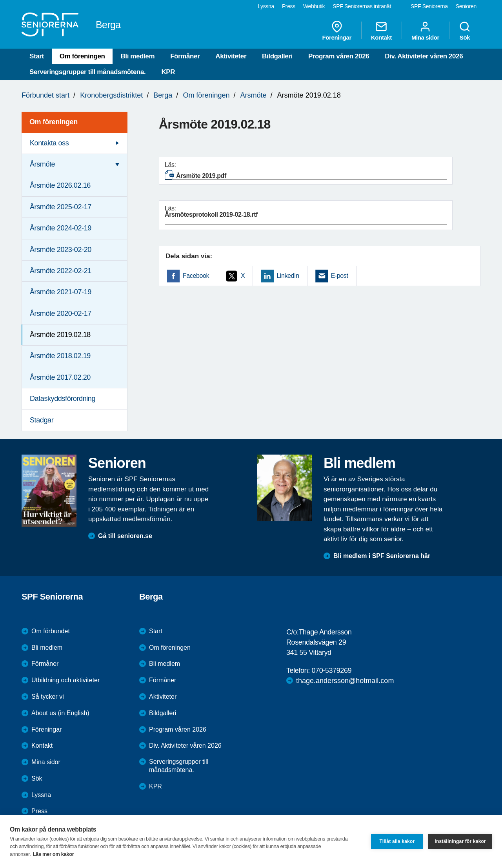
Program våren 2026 (339, 56)
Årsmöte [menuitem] (42, 164)
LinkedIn (288, 276)
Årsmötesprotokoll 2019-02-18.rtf (211, 215)
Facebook (196, 276)
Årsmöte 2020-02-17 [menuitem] (61, 313)
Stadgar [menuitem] (42, 420)
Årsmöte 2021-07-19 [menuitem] (61, 292)
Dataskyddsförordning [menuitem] (63, 399)
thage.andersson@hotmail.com (345, 681)
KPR (168, 72)
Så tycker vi (48, 697)
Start (37, 56)
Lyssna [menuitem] (266, 6)
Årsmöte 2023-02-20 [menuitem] (61, 250)
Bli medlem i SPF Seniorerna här (382, 556)
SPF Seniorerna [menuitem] (429, 6)
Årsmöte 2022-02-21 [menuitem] (61, 271)
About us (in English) (60, 713)
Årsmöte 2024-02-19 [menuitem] (61, 228)
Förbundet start (45, 95)
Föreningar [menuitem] (337, 31)
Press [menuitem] (289, 6)
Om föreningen (82, 56)
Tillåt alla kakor (397, 841)
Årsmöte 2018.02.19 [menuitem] (60, 356)
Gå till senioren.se (125, 536)
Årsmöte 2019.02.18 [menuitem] (60, 335)
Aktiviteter (231, 56)
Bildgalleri (277, 56)
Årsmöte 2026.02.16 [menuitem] (60, 185)
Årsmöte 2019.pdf (201, 176)
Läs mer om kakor (54, 854)
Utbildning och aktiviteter (65, 680)
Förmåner (185, 56)
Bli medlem (137, 56)
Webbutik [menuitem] (314, 6)
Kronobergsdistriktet (111, 95)
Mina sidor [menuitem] (425, 31)
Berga (163, 95)
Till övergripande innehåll (0, 0)
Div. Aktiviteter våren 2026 (424, 56)
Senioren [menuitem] (466, 6)
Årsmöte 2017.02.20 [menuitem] (60, 377)
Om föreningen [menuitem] (54, 122)
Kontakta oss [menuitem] (49, 143)
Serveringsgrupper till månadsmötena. (87, 72)
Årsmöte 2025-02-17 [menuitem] (61, 207)
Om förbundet (51, 631)
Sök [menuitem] (465, 31)
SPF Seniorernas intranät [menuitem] (362, 6)
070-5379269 (331, 670)
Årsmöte (254, 95)
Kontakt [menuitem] (381, 31)
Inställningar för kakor (460, 841)
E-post (340, 276)
